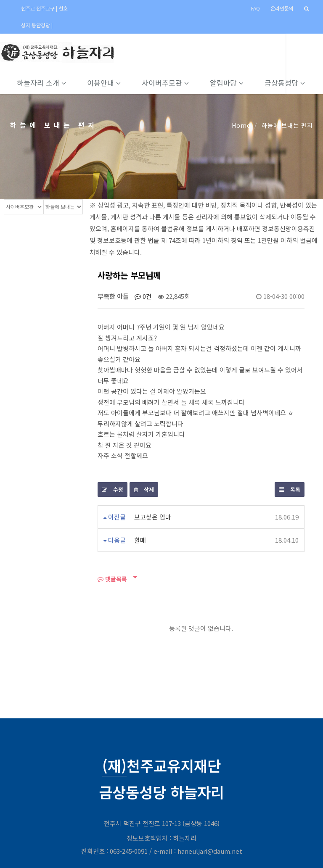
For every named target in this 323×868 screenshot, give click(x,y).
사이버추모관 (169, 83)
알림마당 (230, 83)
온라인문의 (282, 8)
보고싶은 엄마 (153, 517)
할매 (140, 540)
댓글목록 (112, 579)
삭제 (144, 489)
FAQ (255, 8)
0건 (143, 296)
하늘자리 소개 (45, 83)
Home (241, 125)
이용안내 (108, 83)
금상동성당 (289, 83)
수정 (113, 489)
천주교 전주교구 (38, 8)
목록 (290, 489)
